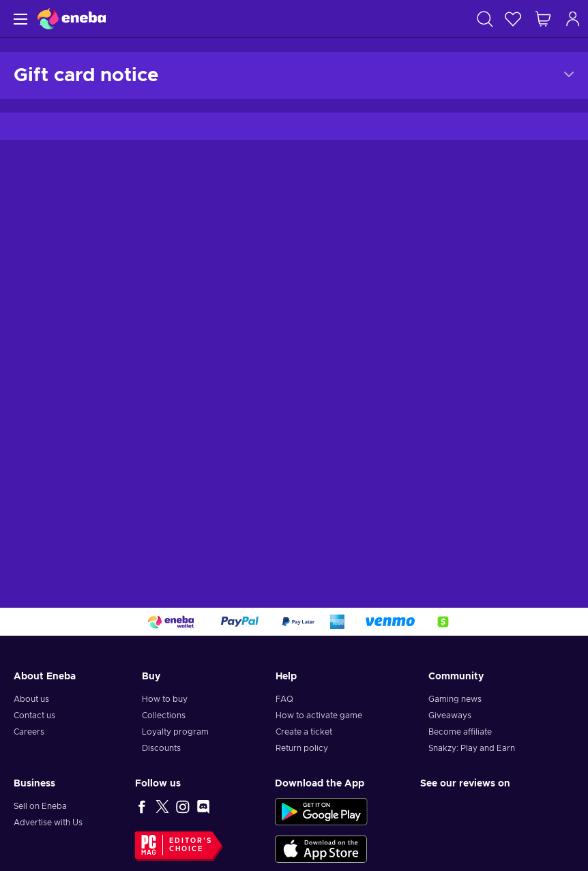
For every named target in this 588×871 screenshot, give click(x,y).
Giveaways (450, 715)
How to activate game (319, 715)
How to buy (165, 699)
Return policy (302, 748)
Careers (29, 732)
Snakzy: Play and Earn (472, 748)
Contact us (34, 715)
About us (31, 699)
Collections (164, 715)
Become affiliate (460, 732)
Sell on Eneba (40, 806)
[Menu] (19, 19)
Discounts (161, 748)
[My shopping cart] (543, 19)
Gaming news (455, 699)
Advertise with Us (48, 823)
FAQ (284, 699)
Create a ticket (304, 732)
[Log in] (573, 19)
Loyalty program (175, 732)
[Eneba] (72, 19)
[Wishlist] (513, 19)
